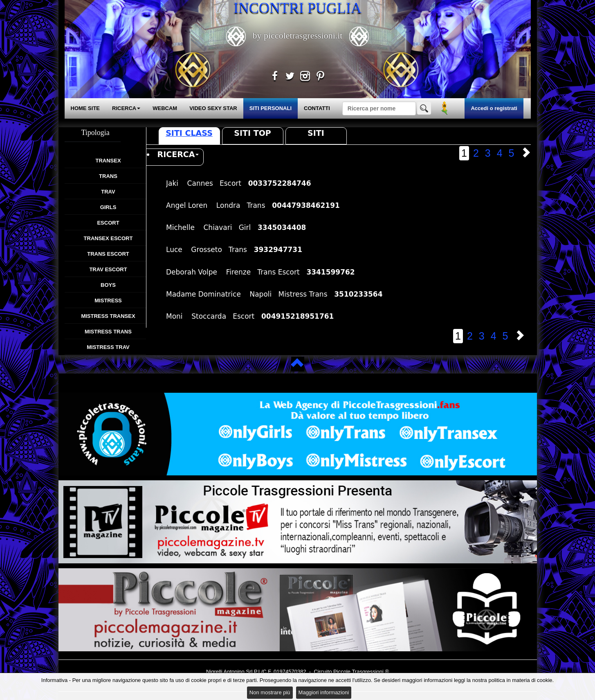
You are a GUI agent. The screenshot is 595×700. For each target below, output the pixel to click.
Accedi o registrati (494, 108)
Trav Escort (108, 269)
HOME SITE (85, 108)
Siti (316, 133)
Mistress (108, 300)
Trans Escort (108, 254)
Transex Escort (108, 238)
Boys (108, 285)
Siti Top (252, 133)
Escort (108, 223)
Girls (108, 207)
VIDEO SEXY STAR (213, 108)
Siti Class (189, 133)
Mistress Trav (108, 347)
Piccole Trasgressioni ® (361, 672)
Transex (108, 161)
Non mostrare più (270, 692)
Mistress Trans (108, 332)
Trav (108, 192)
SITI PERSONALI (271, 108)
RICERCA (126, 108)
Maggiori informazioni (324, 692)
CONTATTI (317, 108)
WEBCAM (165, 108)
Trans (108, 176)
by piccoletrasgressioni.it (297, 35)
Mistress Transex (108, 316)
